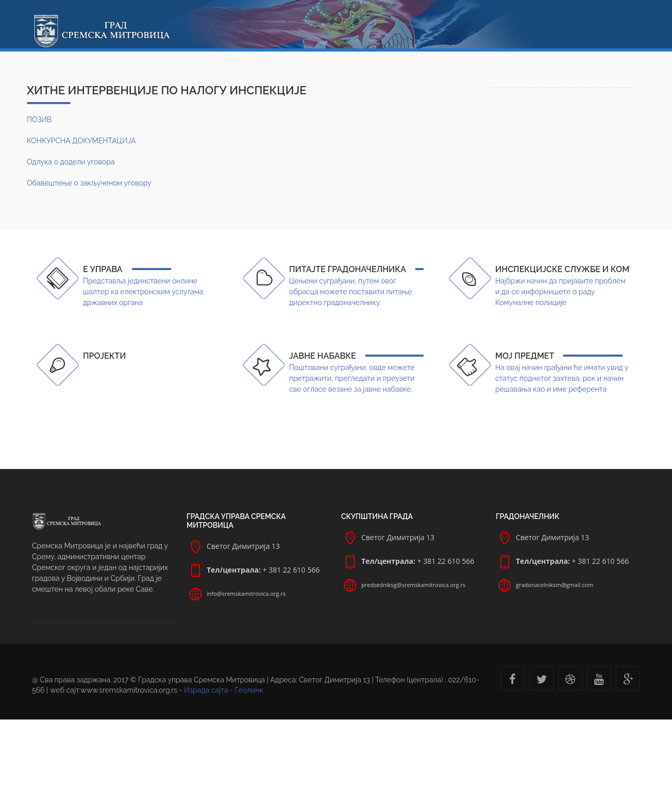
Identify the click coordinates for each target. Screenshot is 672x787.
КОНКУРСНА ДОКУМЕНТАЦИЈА (81, 141)
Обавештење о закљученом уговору (89, 183)
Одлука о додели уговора (71, 162)
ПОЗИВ (39, 120)
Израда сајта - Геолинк (224, 690)
